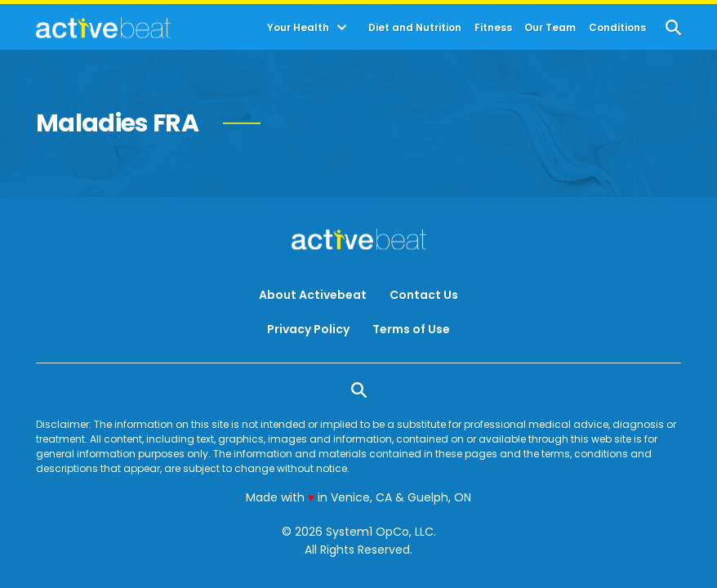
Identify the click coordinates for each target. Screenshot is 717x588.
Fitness (493, 28)
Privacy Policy (308, 329)
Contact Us (424, 295)
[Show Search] (673, 27)
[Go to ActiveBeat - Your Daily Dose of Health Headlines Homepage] (103, 28)
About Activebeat (313, 295)
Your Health (298, 28)
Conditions (617, 28)
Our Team (550, 28)
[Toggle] (342, 28)
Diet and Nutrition (415, 28)
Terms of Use (411, 329)
